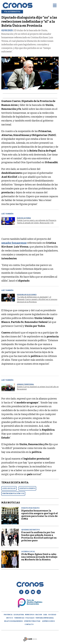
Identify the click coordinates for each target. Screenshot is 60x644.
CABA (45, 615)
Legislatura (19, 615)
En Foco (10, 618)
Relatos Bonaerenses (13, 621)
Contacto (29, 624)
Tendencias (19, 618)
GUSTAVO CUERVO (27, 488)
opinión (27, 621)
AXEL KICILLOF (9, 488)
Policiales (30, 618)
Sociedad (52, 615)
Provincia (8, 615)
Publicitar (36, 621)
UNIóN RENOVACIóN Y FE (13, 494)
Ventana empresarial (45, 618)
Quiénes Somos (48, 621)
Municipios (30, 615)
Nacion (39, 615)
